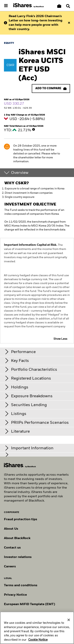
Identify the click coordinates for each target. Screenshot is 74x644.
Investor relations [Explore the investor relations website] (18, 557)
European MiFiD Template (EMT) (30, 604)
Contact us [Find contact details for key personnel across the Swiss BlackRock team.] (12, 548)
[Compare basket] (59, 6)
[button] (68, 6)
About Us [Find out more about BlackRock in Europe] (11, 529)
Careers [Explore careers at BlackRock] (10, 567)
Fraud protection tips (21, 519)
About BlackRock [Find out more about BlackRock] (17, 538)
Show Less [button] (60, 339)
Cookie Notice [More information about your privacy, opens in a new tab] (38, 641)
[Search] (68, 6)
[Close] (69, 621)
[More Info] (34, 129)
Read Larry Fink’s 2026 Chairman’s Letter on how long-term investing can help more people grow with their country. (36, 23)
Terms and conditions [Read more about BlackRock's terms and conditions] (21, 585)
